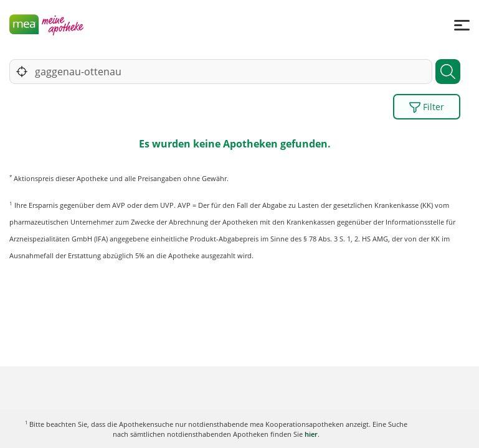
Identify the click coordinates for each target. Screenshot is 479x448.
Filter (427, 107)
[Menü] (462, 25)
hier (311, 434)
